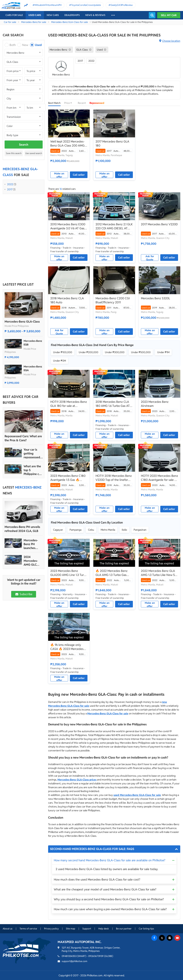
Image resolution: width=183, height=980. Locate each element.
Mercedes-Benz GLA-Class (22, 322)
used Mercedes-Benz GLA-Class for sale (137, 795)
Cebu (91, 530)
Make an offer (59, 175)
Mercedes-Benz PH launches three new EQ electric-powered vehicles (33, 544)
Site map (71, 929)
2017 (10, 189)
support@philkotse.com (74, 961)
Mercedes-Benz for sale (34, 22)
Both (13, 45)
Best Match (54, 103)
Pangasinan (140, 530)
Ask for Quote (150, 258)
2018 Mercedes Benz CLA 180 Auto (67, 300)
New (25, 45)
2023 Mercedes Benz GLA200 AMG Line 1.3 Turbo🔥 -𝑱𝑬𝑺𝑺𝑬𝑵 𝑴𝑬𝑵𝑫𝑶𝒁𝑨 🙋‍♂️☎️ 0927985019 (69, 573)
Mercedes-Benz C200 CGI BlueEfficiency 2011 (113, 300)
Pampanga (75, 530)
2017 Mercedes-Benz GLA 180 (112, 144)
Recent (82, 103)
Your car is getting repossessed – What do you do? (33, 453)
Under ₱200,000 (88, 352)
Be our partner (124, 929)
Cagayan (58, 530)
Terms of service (28, 929)
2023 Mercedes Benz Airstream (155, 404)
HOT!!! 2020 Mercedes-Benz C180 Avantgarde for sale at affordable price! (159, 478)
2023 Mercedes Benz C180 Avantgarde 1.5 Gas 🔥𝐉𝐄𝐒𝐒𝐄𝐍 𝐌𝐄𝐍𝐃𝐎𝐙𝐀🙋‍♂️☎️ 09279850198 (68, 478)
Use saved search (34, 153)
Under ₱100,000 (63, 352)
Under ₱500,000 (141, 352)
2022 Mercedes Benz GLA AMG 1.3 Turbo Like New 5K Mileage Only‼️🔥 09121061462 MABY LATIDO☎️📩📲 (159, 573)
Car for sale (10, 22)
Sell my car (169, 15)
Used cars (35, 15)
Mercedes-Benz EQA (33, 368)
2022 (10, 184)
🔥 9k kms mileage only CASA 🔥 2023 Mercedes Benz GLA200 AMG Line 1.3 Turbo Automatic (68, 647)
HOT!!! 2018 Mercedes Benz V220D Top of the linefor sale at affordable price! (114, 478)
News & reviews (95, 15)
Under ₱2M (59, 361)
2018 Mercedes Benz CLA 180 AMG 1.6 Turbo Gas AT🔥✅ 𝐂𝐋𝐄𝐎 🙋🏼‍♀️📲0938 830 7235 (113, 404)
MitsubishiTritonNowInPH (48, 5)
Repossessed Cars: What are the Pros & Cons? (23, 438)
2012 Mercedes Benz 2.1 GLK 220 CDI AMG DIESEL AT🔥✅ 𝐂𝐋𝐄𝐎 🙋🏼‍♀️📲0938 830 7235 (114, 226)
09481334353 (69, 956)
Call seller (79, 175)
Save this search (14, 153)
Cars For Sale (14, 15)
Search (24, 145)
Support (87, 929)
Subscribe (24, 594)
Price (69, 103)
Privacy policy (51, 929)
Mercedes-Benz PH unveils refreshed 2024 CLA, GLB (22, 529)
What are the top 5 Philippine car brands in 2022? (33, 470)
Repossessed (97, 103)
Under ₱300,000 (115, 352)
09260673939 (96, 956)
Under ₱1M (163, 352)
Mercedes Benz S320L (155, 298)
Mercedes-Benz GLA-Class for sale (70, 22)
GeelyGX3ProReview (122, 5)
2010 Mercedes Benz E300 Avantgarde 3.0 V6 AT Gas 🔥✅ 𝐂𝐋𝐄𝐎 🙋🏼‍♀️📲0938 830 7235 (68, 226)
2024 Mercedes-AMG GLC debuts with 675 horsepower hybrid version (32, 561)
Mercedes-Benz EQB (33, 343)
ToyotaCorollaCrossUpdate (86, 5)
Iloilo (124, 530)
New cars (53, 15)
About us (8, 929)
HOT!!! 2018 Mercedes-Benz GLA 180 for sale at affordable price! (69, 404)
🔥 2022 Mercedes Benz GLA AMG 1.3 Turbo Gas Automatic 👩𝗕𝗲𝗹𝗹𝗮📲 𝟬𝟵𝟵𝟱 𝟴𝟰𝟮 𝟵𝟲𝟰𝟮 (112, 573)
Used (38, 45)
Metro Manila (108, 530)
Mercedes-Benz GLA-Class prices (77, 780)
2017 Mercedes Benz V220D (159, 224)
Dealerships (72, 15)
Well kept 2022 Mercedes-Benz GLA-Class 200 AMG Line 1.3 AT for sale (67, 144)
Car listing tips (146, 929)
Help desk (104, 929)
